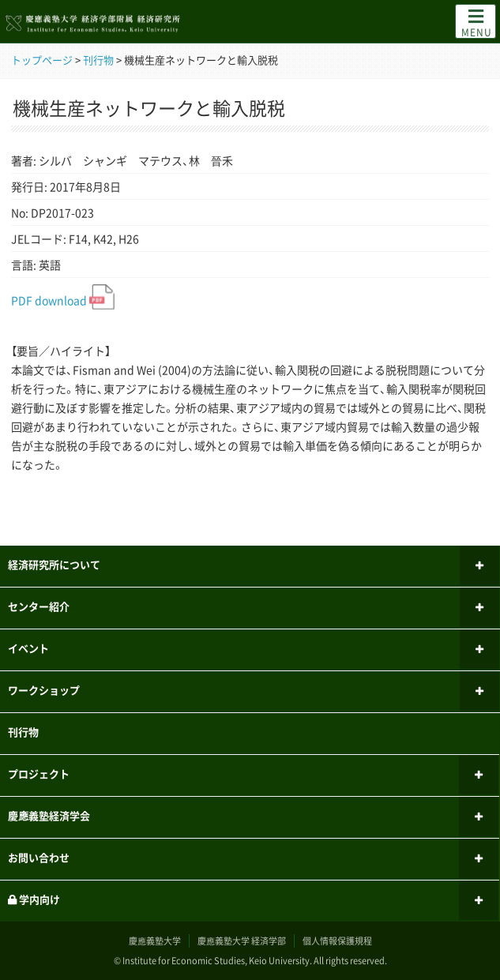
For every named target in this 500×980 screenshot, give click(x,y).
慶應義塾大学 (155, 941)
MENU (477, 22)
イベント (28, 648)
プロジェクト (39, 773)
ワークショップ (44, 690)
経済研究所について (54, 564)
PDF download (63, 300)
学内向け (34, 899)
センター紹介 (39, 606)
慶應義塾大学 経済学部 (242, 941)
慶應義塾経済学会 (49, 815)
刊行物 (23, 732)
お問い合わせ (39, 857)
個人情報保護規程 (337, 941)
